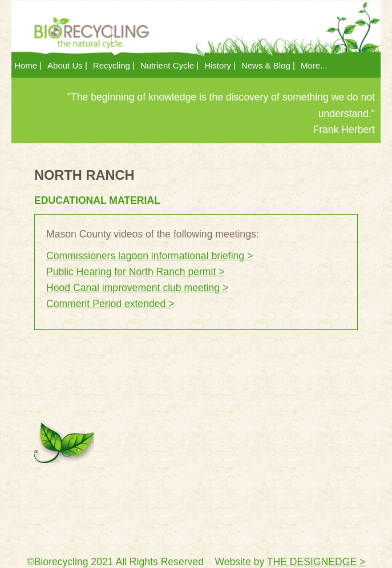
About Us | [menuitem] (67, 65)
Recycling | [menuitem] (114, 65)
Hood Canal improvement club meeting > (137, 288)
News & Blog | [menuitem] (268, 65)
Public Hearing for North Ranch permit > (135, 272)
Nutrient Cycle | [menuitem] (169, 65)
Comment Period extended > (110, 304)
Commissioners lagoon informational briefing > (149, 256)
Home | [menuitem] (28, 65)
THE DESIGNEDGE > (316, 562)
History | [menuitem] (220, 65)
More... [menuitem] (314, 65)
